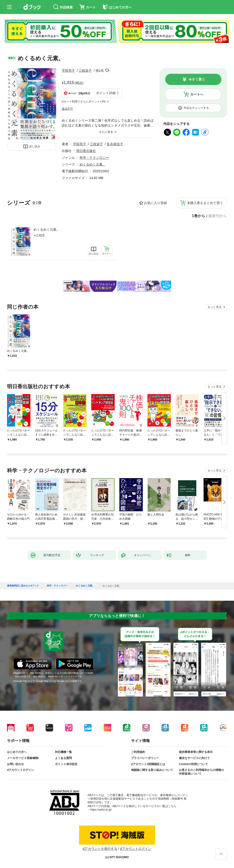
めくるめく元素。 (47, 229)
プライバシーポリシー (145, 758)
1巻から (199, 216)
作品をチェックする (196, 108)
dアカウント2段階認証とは (148, 764)
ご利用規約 (138, 752)
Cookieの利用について (194, 764)
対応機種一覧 (63, 752)
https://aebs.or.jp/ (101, 810)
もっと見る (215, 307)
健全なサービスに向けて (194, 758)
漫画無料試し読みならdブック (23, 586)
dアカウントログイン (20, 770)
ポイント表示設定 (66, 764)
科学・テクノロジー (94, 158)
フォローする (107, 71)
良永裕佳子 (115, 144)
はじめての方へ (17, 752)
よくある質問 (63, 758)
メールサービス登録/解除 (23, 758)
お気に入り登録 (155, 203)
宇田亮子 (68, 71)
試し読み (35, 146)
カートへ (197, 94)
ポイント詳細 (106, 93)
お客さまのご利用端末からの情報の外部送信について (201, 772)
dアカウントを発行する (100, 849)
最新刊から (218, 216)
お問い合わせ (15, 764)
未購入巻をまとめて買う (205, 203)
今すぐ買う (197, 79)
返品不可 (67, 109)
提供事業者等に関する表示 (196, 752)
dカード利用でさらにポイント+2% (84, 102)
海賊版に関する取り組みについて (152, 770)
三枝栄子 (85, 71)
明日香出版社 (86, 151)
